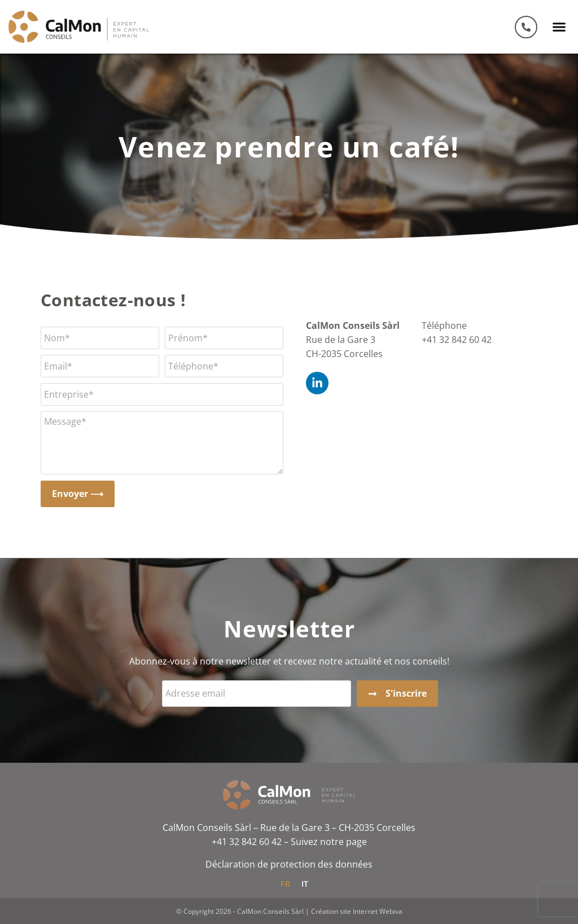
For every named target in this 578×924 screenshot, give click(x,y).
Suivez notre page (329, 842)
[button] (559, 27)
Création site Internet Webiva (357, 911)
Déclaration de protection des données (289, 864)
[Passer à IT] (305, 883)
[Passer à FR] (285, 883)
